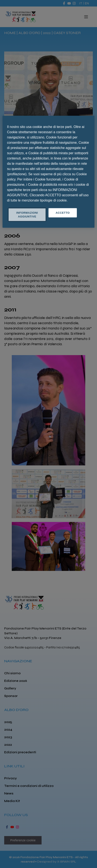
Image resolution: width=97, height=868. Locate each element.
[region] (49, 172)
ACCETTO (63, 213)
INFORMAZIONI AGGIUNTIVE (27, 214)
